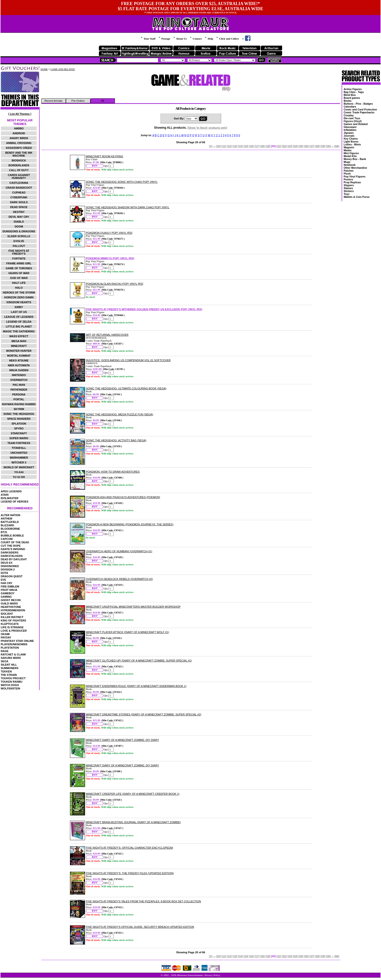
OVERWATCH (19, 380)
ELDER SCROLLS (19, 236)
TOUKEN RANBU (12, 682)
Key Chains (351, 139)
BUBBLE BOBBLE (12, 536)
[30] (329, 146)
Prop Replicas (352, 182)
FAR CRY (7, 583)
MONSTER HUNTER (19, 351)
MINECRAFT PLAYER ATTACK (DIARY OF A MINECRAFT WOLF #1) (128, 632)
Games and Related (356, 124)
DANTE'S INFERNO (13, 549)
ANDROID (19, 133)
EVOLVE (19, 241)
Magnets (349, 147)
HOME (44, 69)
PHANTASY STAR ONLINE (17, 641)
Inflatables (350, 130)
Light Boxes (351, 142)
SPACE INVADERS (19, 419)
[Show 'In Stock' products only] (207, 128)
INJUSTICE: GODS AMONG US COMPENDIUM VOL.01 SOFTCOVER (128, 360)
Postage (164, 39)
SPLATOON (19, 424)
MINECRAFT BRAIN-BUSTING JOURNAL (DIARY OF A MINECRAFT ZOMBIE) (134, 822)
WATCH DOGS (10, 685)
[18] (262, 146)
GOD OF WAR (19, 278)
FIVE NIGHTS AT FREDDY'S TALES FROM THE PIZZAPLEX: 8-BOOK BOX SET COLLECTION (143, 901)
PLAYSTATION (10, 648)
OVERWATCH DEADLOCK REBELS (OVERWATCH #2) (120, 579)
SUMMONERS (10, 668)
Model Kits (350, 156)
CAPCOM (7, 539)
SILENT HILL (9, 665)
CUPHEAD (19, 193)
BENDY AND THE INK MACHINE (19, 154)
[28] (317, 146)
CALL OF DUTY (19, 170)
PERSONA (19, 394)
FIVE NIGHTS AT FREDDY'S (19, 252)
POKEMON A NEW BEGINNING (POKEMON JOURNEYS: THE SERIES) (130, 524)
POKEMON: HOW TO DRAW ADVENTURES (113, 472)
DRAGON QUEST (12, 576)
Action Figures (353, 89)
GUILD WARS (9, 603)
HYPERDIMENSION (13, 610)
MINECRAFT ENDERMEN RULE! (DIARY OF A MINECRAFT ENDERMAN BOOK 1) (136, 686)
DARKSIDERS (10, 553)
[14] (241, 146)
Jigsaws (349, 133)
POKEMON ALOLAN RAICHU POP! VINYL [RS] (115, 284)
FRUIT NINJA (9, 590)
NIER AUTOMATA (19, 365)
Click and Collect (227, 39)
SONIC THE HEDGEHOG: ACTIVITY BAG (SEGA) (116, 440)
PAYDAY (6, 637)
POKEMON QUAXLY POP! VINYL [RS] (109, 233)
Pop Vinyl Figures (355, 176)
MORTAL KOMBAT (19, 356)
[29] (323, 146)
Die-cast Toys (352, 118)
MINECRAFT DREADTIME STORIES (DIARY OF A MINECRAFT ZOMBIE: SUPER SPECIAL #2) (144, 714)
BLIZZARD (7, 525)
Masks (348, 150)
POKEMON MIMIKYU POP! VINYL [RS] (110, 258)
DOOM (19, 226)
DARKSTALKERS (12, 556)
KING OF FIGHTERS (13, 620)
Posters (348, 179)
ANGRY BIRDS (19, 138)
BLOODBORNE (10, 529)
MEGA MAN (19, 341)
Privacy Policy (212, 975)
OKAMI (5, 634)
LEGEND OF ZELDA (19, 322)
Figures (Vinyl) (353, 121)
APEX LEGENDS (11, 491)
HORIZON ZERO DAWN (19, 297)
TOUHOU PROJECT (13, 678)
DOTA (4, 573)
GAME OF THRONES (19, 268)
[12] (229, 146)
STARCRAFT (19, 433)
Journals (349, 136)
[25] (301, 146)
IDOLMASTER (10, 498)
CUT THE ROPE (11, 546)
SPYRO (19, 428)
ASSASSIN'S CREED (19, 148)
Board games (352, 98)
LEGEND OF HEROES (15, 502)
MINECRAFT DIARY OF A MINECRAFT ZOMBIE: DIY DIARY (123, 740)
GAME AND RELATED (63, 69)
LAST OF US (19, 312)
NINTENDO (19, 375)
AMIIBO (19, 128)
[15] (246, 146)
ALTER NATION (10, 515)
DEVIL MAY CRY (19, 217)
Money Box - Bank (355, 159)
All (103, 101)
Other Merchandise (355, 168)
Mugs (347, 162)
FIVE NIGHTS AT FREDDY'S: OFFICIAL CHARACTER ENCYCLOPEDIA (130, 848)
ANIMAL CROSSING (19, 143)
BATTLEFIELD (10, 522)
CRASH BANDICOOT (19, 188)
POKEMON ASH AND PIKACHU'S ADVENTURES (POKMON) (123, 497)
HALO (19, 288)
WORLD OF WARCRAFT (19, 467)
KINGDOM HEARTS (19, 302)
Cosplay (349, 115)
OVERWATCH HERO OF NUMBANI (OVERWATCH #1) (119, 551)
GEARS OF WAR (19, 273)
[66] (337, 146)
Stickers (349, 191)
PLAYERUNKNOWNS (14, 644)
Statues (348, 188)
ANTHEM (6, 519)
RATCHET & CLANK (13, 654)
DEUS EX (7, 563)
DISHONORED (10, 566)
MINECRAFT (19, 346)
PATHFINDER (19, 390)
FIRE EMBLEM (10, 586)
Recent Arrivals (53, 101)
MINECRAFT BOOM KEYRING (105, 156)
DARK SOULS (19, 202)
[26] (306, 146)
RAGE (5, 651)
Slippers (349, 185)
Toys (346, 194)
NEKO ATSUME (19, 360)
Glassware (350, 127)
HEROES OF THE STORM (19, 293)
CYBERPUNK (19, 197)
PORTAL (19, 399)
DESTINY (19, 212)
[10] (218, 146)
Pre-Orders (78, 101)
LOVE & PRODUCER (14, 631)
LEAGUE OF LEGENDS (19, 317)
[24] (295, 146)
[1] (211, 146)
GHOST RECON (11, 600)
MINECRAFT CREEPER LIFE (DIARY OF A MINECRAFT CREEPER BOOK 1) (133, 794)
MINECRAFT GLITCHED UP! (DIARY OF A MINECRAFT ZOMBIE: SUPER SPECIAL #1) (139, 661)
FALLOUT (19, 246)
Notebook (350, 165)
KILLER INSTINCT (12, 617)
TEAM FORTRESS (19, 443)
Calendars (350, 107)
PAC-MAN (19, 385)
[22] (285, 146)
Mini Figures (351, 153)
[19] (268, 146)
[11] (224, 146)
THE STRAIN (9, 675)
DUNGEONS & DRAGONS (19, 231)
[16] (251, 146)
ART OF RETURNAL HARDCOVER (107, 335)
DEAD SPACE (19, 207)
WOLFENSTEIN (10, 688)
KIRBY (19, 307)
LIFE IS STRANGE (12, 627)
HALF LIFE (19, 283)
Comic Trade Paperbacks (359, 112)
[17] (257, 146)
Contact (195, 39)
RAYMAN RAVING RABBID (19, 404)
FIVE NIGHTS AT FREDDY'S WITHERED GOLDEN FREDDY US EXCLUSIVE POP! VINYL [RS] (144, 309)
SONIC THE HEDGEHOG (19, 414)
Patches (349, 171)
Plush (347, 174)
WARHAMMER (19, 458)
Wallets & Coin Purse (357, 197)
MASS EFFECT (19, 336)
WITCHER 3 (19, 462)
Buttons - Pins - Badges (358, 104)
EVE (3, 580)
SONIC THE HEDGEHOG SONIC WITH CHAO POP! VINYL (122, 182)
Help (209, 39)
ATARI (5, 495)
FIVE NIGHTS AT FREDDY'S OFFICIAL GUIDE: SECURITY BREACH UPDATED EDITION (140, 927)
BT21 (4, 532)
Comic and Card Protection (360, 109)
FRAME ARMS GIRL (19, 263)
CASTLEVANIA (19, 183)
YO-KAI (19, 472)
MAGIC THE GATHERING (19, 331)
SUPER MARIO (19, 438)
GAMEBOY (8, 593)
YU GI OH (19, 477)
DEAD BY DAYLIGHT (14, 559)
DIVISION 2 (8, 570)
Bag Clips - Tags (354, 92)
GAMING (6, 597)
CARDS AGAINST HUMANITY (19, 176)
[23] (290, 146)
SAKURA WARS (11, 658)
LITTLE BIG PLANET (19, 327)
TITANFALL (19, 448)
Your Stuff (148, 39)
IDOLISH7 (7, 614)
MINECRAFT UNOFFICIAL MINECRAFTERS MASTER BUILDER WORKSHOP (133, 607)
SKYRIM (19, 409)
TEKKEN (6, 671)
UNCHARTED (19, 453)
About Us (180, 39)
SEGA (4, 661)
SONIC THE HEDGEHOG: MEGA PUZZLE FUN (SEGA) (120, 414)
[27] (312, 146)
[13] (235, 146)
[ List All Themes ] (20, 114)
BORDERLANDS (19, 165)
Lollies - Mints (352, 144)
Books (348, 101)
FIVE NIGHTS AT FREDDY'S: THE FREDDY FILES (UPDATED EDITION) (130, 873)
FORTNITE (19, 259)
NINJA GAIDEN (19, 370)
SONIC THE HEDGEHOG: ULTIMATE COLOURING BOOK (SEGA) (126, 388)
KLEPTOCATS (10, 624)
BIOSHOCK (19, 160)
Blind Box (350, 95)
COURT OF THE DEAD (15, 542)
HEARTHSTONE (11, 607)
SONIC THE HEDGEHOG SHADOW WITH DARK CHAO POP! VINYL (128, 207)
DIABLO (19, 222)
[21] (279, 146)
